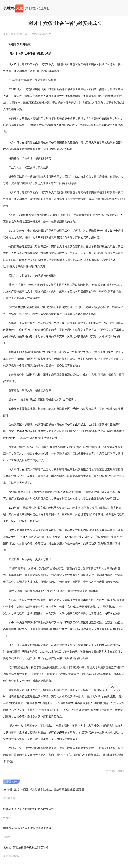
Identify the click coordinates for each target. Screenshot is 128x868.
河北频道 (30, 8)
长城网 (9, 8)
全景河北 (44, 8)
